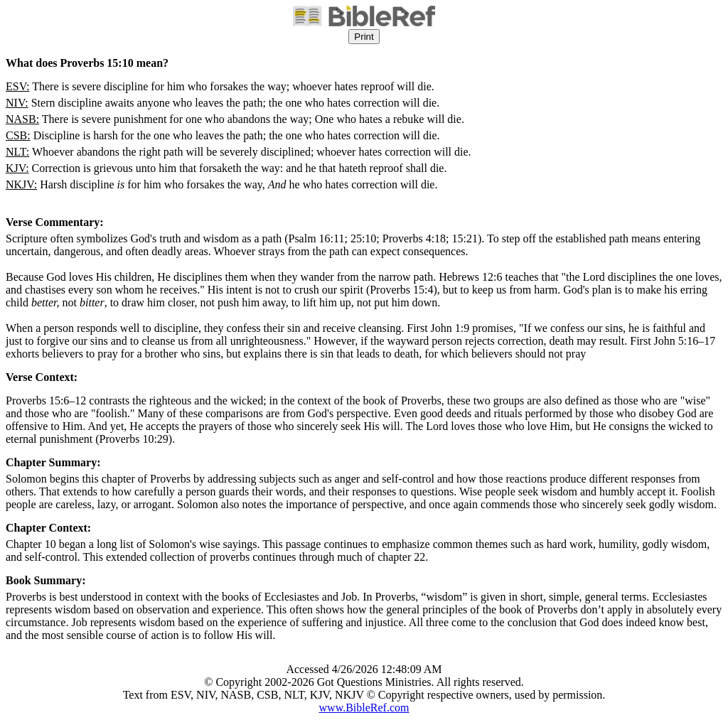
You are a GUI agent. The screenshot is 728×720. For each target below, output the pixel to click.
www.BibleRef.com (364, 708)
